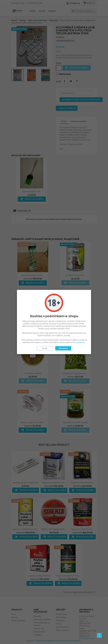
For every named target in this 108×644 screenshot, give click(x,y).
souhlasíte (80, 342)
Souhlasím (63, 348)
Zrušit (45, 348)
